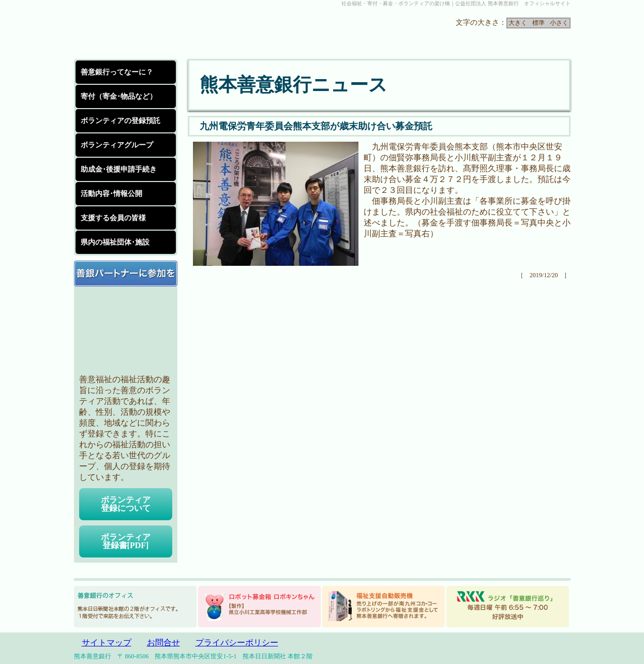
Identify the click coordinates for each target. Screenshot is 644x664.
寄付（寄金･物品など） (119, 96)
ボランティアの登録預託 (121, 121)
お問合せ (163, 643)
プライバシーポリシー (237, 643)
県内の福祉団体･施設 (115, 242)
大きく (518, 23)
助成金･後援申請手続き (119, 169)
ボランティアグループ (117, 145)
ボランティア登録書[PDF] (126, 541)
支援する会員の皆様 (113, 218)
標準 (538, 23)
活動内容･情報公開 (111, 194)
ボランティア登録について (126, 504)
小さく (559, 23)
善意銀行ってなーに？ (117, 72)
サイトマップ (107, 643)
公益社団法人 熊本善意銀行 (152, 33)
